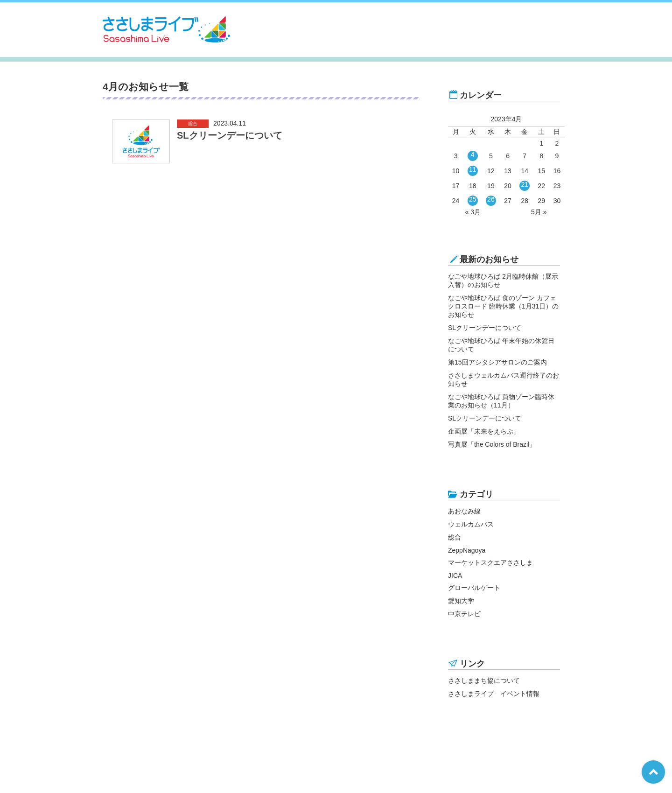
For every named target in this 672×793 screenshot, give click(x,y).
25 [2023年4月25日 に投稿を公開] (473, 199)
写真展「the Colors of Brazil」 (492, 444)
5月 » (539, 212)
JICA (455, 575)
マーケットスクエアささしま (490, 562)
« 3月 (473, 212)
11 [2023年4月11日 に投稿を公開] (473, 169)
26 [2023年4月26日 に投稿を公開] (491, 199)
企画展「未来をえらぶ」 (484, 431)
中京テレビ (464, 614)
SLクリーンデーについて (485, 328)
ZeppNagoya (467, 550)
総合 (455, 537)
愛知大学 (461, 601)
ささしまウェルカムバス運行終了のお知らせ (504, 379)
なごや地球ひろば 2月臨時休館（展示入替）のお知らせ (503, 281)
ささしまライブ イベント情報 (494, 694)
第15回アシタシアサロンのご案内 (497, 362)
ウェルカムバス (471, 524)
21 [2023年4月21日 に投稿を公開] (525, 184)
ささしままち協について (484, 681)
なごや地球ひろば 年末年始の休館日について (501, 345)
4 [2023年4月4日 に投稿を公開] (473, 154)
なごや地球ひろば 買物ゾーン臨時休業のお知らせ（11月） (501, 401)
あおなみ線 (464, 511)
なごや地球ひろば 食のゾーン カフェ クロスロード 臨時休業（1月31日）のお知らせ (503, 306)
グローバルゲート (474, 588)
